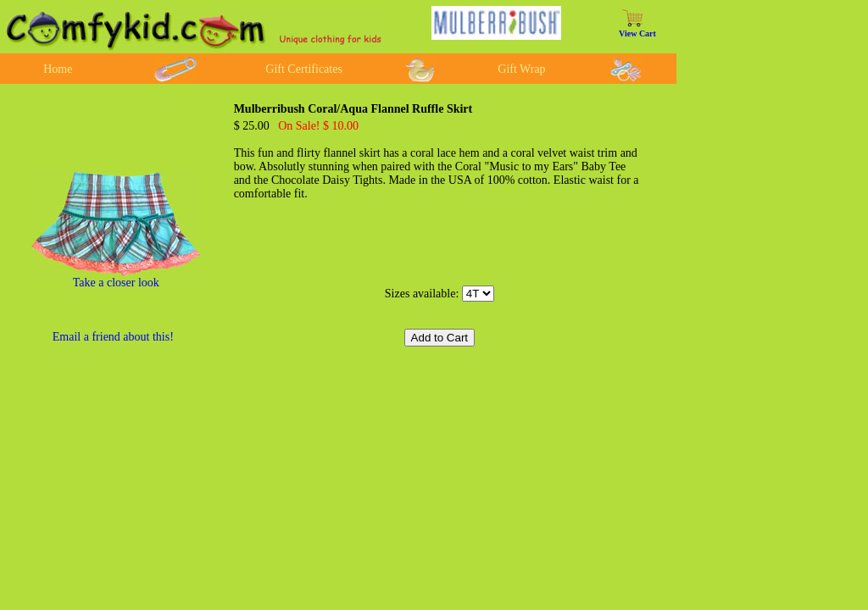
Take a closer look (116, 283)
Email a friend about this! (113, 337)
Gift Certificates (304, 69)
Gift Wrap (521, 69)
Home (58, 69)
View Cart (637, 33)
